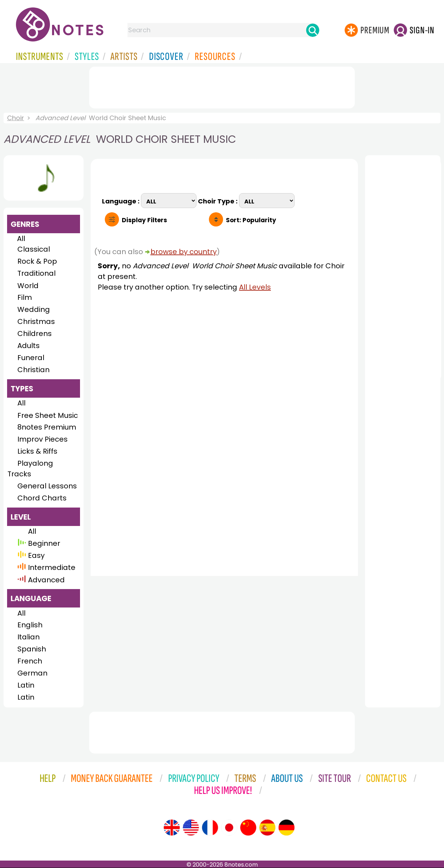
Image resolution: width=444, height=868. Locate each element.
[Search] (313, 30)
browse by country (184, 252)
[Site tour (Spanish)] (267, 828)
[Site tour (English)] (172, 828)
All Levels (255, 287)
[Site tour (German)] (286, 828)
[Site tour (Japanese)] (229, 828)
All (21, 239)
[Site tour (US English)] (191, 828)
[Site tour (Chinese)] (248, 828)
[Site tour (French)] (210, 828)
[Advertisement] (222, 86)
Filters (144, 220)
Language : (121, 200)
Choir (16, 118)
